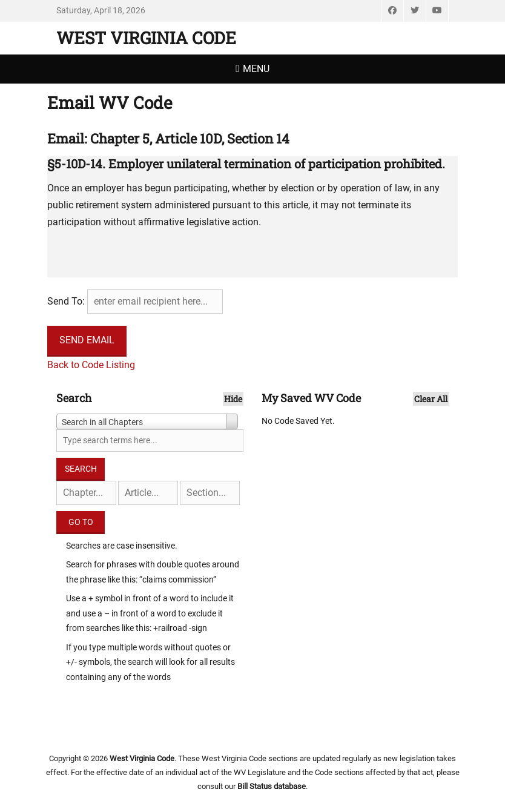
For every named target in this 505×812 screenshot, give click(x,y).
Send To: (66, 301)
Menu (256, 69)
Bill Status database (272, 786)
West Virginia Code (146, 38)
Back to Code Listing (91, 365)
